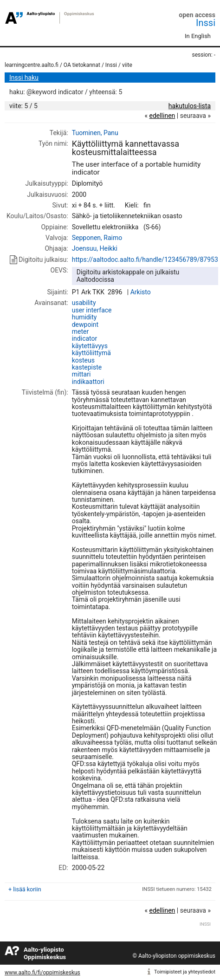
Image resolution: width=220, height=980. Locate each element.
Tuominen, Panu (95, 133)
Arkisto (141, 292)
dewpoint (85, 325)
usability (84, 303)
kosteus (83, 360)
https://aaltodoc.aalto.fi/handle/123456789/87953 (145, 260)
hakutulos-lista (190, 106)
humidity (84, 317)
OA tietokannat (82, 65)
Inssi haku (24, 78)
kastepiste (87, 367)
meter (80, 331)
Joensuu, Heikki (95, 248)
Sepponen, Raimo (97, 238)
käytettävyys (90, 346)
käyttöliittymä (91, 353)
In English (198, 36)
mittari (81, 374)
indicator (85, 338)
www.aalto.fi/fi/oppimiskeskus (42, 973)
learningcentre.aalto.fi (32, 65)
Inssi (206, 23)
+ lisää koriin (25, 889)
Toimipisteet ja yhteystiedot (185, 972)
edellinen (162, 116)
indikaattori (88, 382)
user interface (92, 310)
